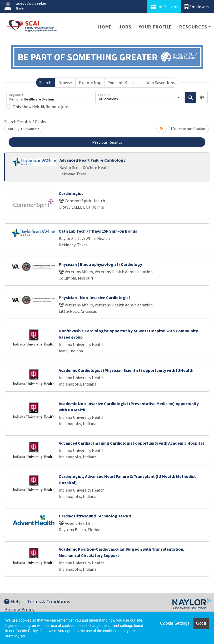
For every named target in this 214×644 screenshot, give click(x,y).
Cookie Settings (175, 623)
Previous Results (107, 142)
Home (105, 27)
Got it (201, 623)
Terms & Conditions (48, 601)
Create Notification (188, 129)
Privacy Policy (19, 609)
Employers (197, 6)
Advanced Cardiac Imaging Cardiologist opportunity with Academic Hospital (131, 443)
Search (45, 83)
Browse (65, 83)
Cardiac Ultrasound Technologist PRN (95, 516)
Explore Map (90, 83)
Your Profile (155, 27)
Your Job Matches (124, 83)
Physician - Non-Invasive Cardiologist (94, 297)
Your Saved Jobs (161, 83)
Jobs (125, 27)
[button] (202, 98)
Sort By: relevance (22, 129)
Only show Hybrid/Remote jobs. (41, 107)
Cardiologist (71, 193)
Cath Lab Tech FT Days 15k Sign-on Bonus (98, 231)
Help (13, 601)
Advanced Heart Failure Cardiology (93, 160)
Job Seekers (164, 6)
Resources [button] (193, 27)
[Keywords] (51, 98)
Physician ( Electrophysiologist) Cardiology (100, 264)
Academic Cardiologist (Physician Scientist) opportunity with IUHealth (126, 370)
